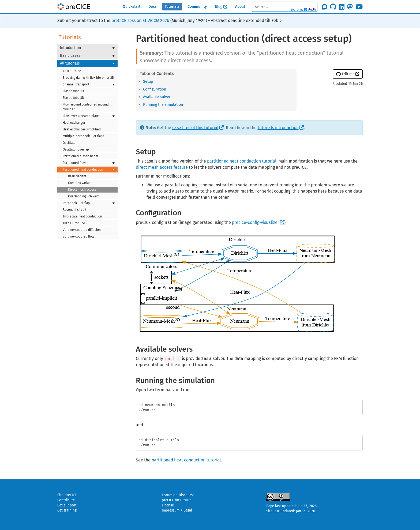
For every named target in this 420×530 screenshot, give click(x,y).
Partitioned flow (89, 163)
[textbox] (285, 7)
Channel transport (89, 84)
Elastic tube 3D (73, 98)
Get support (67, 505)
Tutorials (172, 7)
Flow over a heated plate (89, 116)
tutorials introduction (278, 128)
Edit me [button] (345, 74)
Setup (148, 82)
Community (197, 7)
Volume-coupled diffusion (82, 230)
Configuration (155, 89)
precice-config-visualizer (256, 222)
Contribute (66, 500)
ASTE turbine (72, 71)
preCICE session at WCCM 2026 (140, 20)
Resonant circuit (74, 210)
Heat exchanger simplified (82, 129)
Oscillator (70, 143)
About (240, 7)
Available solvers (158, 97)
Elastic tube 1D (73, 91)
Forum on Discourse (178, 495)
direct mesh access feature (162, 167)
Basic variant (77, 176)
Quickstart (132, 7)
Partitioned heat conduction (89, 170)
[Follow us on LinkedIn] (342, 7)
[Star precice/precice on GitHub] (333, 7)
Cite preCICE (67, 495)
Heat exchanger (74, 123)
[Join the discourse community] (325, 7)
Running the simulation (163, 105)
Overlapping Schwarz (83, 196)
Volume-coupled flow (78, 236)
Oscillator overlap (76, 149)
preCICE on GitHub (177, 500)
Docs (153, 7)
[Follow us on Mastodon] (350, 7)
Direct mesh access (82, 190)
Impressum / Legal (177, 510)
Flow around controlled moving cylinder (86, 107)
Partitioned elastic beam (80, 156)
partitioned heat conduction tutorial (242, 161)
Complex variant (80, 183)
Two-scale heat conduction (82, 216)
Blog (219, 7)
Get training (67, 510)
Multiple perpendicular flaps (83, 136)
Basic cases (87, 56)
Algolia (310, 10)
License (168, 505)
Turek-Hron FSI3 (75, 223)
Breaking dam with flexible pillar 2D (88, 78)
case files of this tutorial (195, 128)
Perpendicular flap (89, 203)
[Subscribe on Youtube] (359, 7)
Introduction (87, 48)
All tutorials (87, 63)
